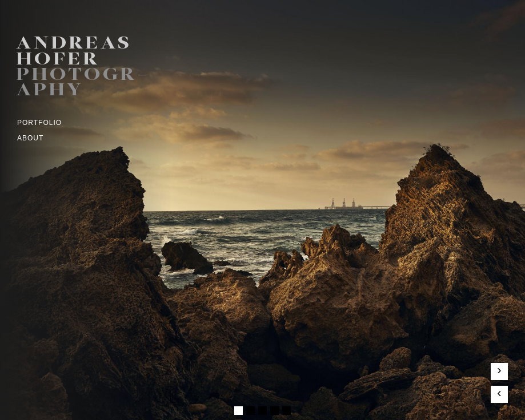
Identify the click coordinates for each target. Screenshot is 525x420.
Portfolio (39, 123)
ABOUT (30, 138)
